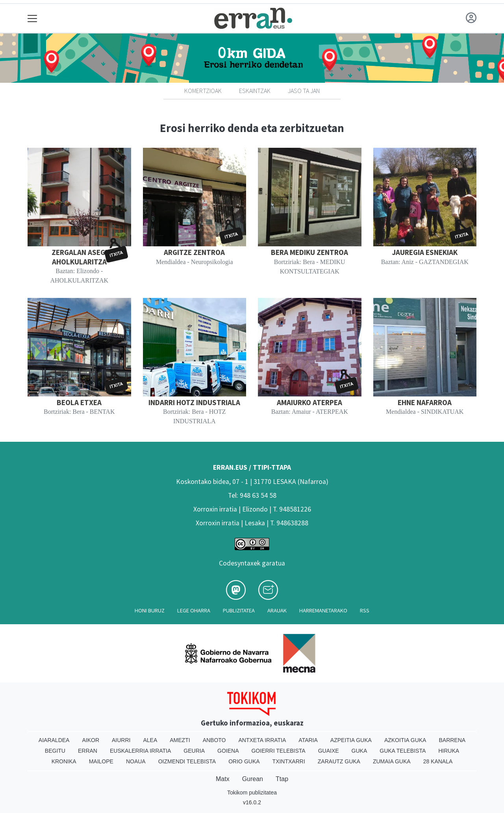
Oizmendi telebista (187, 761)
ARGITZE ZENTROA (194, 252)
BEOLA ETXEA (79, 402)
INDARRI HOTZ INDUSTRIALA (194, 402)
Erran (88, 751)
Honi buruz (150, 610)
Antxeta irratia (262, 740)
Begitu (55, 751)
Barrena (452, 740)
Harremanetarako (323, 610)
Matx (223, 779)
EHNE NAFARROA (425, 402)
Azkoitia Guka (405, 740)
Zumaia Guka (392, 761)
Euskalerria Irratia (140, 751)
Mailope (101, 761)
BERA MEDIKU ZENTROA (309, 252)
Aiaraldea (54, 740)
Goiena (228, 751)
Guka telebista (403, 751)
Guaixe (329, 751)
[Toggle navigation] (32, 18)
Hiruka (449, 751)
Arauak (277, 610)
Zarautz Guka (339, 761)
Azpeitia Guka (351, 740)
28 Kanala (438, 761)
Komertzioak (203, 91)
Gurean (253, 779)
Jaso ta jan (304, 91)
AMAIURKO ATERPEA (309, 402)
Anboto (214, 740)
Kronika (64, 761)
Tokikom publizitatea (252, 793)
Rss (365, 610)
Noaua (136, 761)
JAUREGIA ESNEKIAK (425, 252)
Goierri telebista (278, 751)
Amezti (180, 740)
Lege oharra (194, 610)
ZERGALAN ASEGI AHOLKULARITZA (79, 257)
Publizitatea (239, 610)
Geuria (194, 751)
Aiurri (121, 740)
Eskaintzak (255, 91)
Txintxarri (289, 761)
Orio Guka (244, 761)
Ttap (282, 779)
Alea (150, 740)
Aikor (91, 740)
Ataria (308, 740)
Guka (359, 751)
